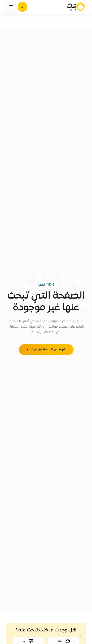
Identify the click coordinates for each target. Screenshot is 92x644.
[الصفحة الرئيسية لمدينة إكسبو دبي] (76, 7)
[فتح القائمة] (11, 7)
